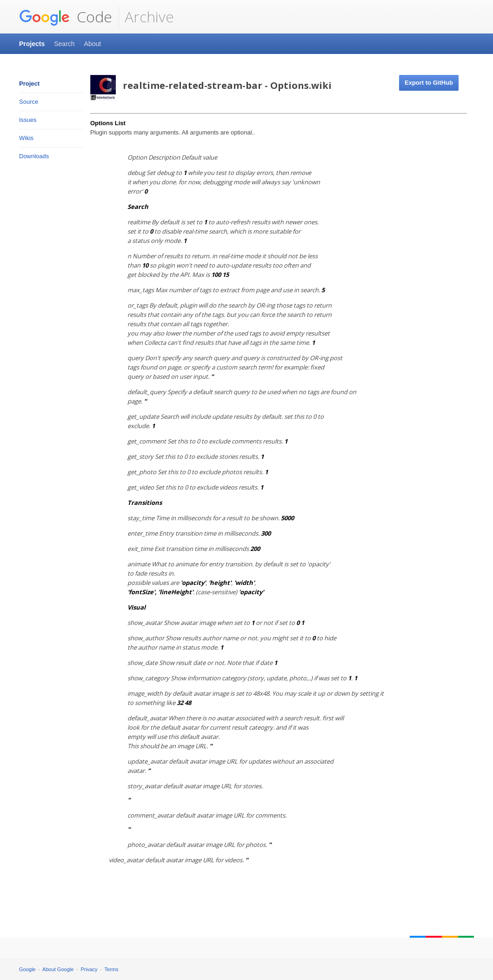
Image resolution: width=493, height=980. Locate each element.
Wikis (26, 138)
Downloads (34, 156)
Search (64, 44)
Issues (28, 120)
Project (29, 84)
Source (29, 102)
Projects (32, 44)
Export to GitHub (429, 83)
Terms (112, 969)
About (93, 44)
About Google (58, 969)
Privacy (89, 969)
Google (27, 969)
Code (66, 17)
